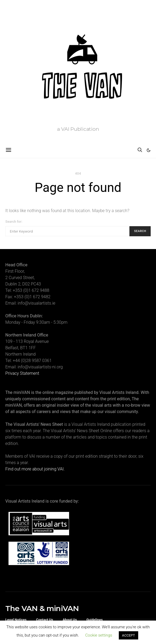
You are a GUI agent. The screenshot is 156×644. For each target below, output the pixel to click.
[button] (149, 150)
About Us (70, 620)
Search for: (14, 222)
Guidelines (95, 620)
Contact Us (45, 620)
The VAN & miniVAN (42, 608)
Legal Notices (16, 620)
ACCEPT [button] (128, 635)
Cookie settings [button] (99, 635)
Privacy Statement (22, 373)
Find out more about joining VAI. (35, 469)
